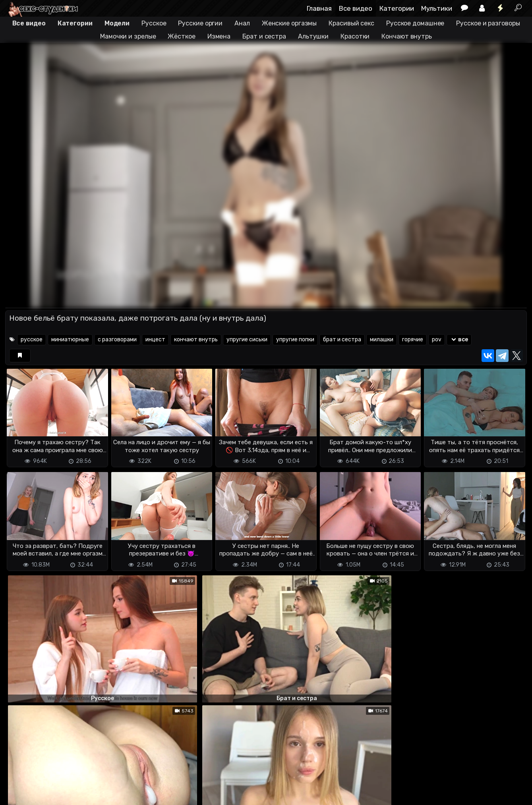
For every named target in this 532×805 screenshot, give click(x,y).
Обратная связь (88, 794)
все (459, 340)
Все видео (356, 8)
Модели (117, 23)
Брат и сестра (264, 36)
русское (32, 340)
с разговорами (117, 340)
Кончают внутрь (407, 36)
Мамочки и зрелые (128, 36)
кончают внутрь (196, 340)
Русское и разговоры (488, 23)
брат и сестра (342, 340)
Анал (242, 23)
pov (437, 340)
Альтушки (313, 36)
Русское (154, 23)
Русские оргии (200, 23)
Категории (397, 8)
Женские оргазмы (289, 23)
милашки (382, 340)
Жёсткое (181, 36)
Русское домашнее (415, 23)
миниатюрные (70, 340)
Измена (219, 36)
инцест (155, 340)
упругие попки (295, 340)
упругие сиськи (247, 340)
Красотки (355, 36)
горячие (413, 340)
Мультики (437, 8)
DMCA (18, 794)
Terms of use (46, 794)
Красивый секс (351, 23)
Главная (319, 8)
